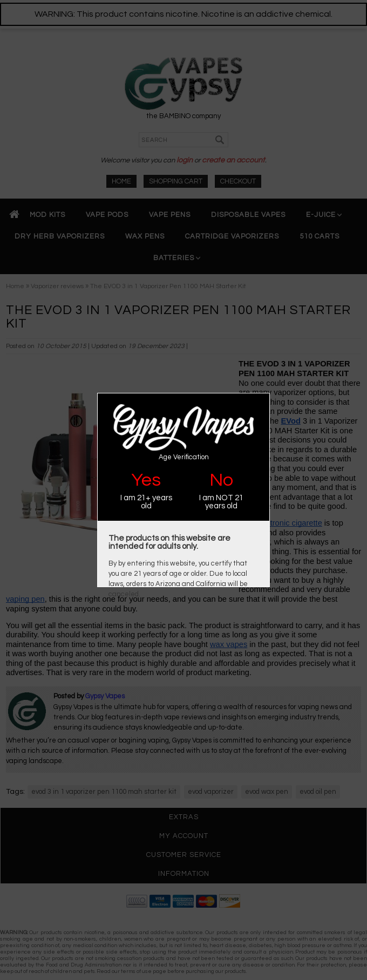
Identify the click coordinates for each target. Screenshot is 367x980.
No (221, 480)
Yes (146, 480)
